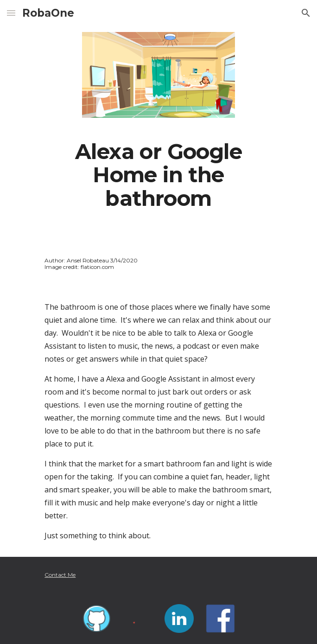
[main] (158, 175)
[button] (11, 13)
